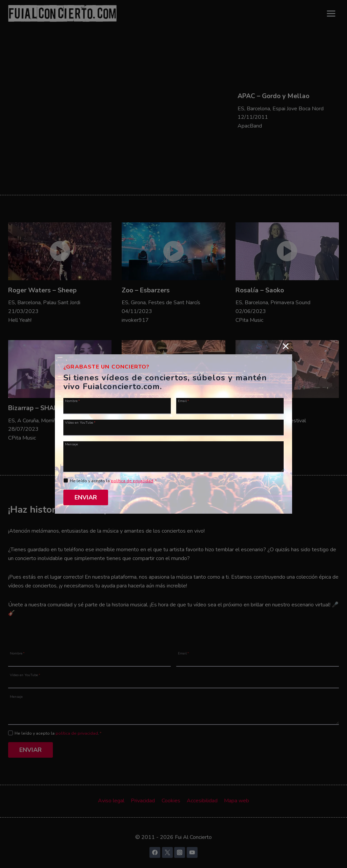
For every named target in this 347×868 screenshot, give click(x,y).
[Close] (286, 346)
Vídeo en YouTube (80, 422)
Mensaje (72, 444)
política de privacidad (132, 481)
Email (183, 401)
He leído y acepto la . (113, 481)
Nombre (73, 401)
